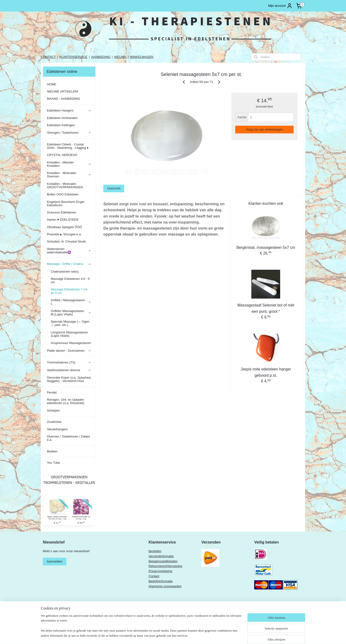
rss (180, 635)
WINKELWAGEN (142, 57)
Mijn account (280, 6)
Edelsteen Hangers (69, 111)
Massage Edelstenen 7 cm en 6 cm (69, 291)
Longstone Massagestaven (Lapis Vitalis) (69, 334)
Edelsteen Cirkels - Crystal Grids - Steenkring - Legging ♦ (68, 146)
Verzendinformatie (161, 556)
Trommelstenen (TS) (69, 363)
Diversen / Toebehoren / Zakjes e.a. (68, 438)
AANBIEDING (101, 57)
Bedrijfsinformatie (161, 581)
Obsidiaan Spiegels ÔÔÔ (64, 227)
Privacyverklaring (160, 571)
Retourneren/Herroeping (165, 566)
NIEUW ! (120, 57)
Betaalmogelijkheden (163, 561)
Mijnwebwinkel (233, 635)
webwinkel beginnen (196, 635)
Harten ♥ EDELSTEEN (63, 220)
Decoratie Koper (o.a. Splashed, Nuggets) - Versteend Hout (69, 379)
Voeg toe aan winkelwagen (264, 129)
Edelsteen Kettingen (61, 125)
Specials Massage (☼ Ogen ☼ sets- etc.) (70, 323)
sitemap (172, 635)
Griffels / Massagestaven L (71, 302)
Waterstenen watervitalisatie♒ (69, 251)
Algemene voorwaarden (165, 586)
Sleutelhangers (57, 429)
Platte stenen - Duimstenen (69, 351)
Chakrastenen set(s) (65, 272)
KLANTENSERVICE (73, 57)
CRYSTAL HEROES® (62, 155)
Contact (154, 576)
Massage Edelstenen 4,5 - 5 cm (70, 280)
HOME (52, 84)
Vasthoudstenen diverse (69, 370)
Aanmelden (55, 561)
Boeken (52, 451)
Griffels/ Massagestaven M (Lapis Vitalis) (71, 313)
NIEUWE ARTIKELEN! (63, 91)
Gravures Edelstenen (62, 212)
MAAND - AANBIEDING (63, 99)
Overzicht (114, 188)
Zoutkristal (54, 422)
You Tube (53, 463)
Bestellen (155, 551)
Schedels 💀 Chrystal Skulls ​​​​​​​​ (67, 241)
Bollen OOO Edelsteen (63, 194)
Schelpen (53, 410)
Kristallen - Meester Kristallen (69, 164)
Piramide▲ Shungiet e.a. (64, 234)
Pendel (52, 392)
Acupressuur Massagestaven (71, 343)
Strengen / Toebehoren (69, 133)
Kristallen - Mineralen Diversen (69, 175)
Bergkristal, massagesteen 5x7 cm (266, 247)
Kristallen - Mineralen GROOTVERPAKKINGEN (65, 185)
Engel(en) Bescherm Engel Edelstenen (65, 203)
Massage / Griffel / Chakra (69, 264)
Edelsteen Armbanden (62, 118)
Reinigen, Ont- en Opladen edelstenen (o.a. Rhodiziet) (65, 401)
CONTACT (48, 57)
